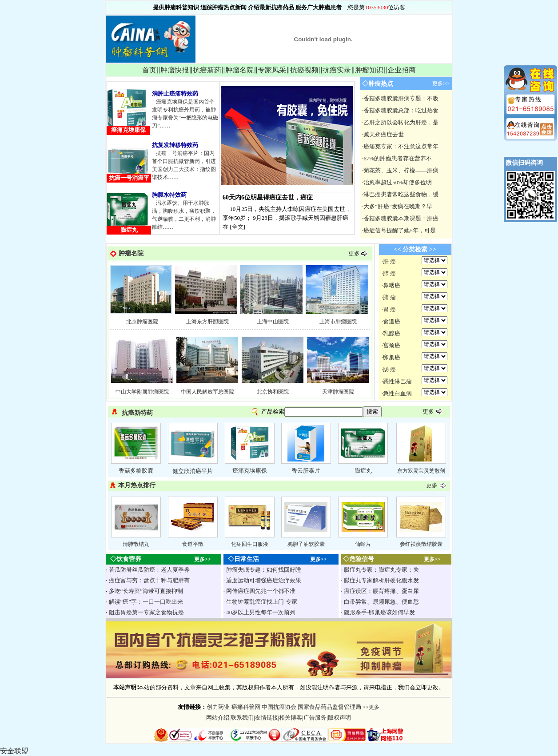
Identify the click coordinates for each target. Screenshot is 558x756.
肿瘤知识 (369, 70)
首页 (149, 70)
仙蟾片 (363, 544)
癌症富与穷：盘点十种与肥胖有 (149, 580)
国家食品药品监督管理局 (329, 707)
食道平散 (193, 544)
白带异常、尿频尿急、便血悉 (381, 602)
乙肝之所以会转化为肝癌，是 (401, 122)
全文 (238, 227)
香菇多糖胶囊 (136, 471)
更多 (354, 253)
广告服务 (315, 718)
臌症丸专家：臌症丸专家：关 (381, 570)
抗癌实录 (337, 70)
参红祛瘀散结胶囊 (421, 544)
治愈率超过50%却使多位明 (398, 182)
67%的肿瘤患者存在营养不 (398, 158)
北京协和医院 (273, 392)
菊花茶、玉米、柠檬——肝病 (401, 170)
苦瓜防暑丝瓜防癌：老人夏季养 (149, 570)
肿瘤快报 (175, 70)
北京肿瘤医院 (142, 322)
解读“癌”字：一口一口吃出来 (146, 602)
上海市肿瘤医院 (338, 322)
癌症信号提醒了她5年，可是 (400, 230)
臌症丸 (363, 471)
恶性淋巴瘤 (397, 381)
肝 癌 (389, 261)
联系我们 (242, 718)
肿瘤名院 (239, 70)
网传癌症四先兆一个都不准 (261, 591)
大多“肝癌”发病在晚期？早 (398, 206)
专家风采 (272, 70)
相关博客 (291, 718)
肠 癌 (389, 369)
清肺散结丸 (136, 544)
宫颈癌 (392, 345)
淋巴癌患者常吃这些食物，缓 (401, 194)
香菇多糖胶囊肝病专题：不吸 (401, 98)
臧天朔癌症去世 (384, 134)
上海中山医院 (273, 322)
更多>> (441, 84)
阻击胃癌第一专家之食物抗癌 (146, 612)
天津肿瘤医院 (338, 392)
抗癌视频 (304, 70)
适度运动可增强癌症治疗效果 (264, 580)
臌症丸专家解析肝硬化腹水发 (381, 580)
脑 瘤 (389, 297)
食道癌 (392, 321)
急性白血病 (397, 393)
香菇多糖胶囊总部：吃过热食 (401, 110)
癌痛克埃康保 (250, 471)
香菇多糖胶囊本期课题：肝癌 (401, 218)
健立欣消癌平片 (193, 471)
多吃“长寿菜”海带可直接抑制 (146, 591)
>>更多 (370, 707)
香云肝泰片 (306, 471)
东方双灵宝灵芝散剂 (421, 471)
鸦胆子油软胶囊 (306, 544)
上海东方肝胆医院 (207, 322)
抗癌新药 (207, 70)
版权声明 (339, 718)
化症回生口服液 (250, 544)
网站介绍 (218, 718)
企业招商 (402, 70)
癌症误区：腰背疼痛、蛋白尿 (381, 591)
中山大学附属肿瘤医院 (142, 392)
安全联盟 (14, 751)
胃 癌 (389, 309)
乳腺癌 (392, 333)
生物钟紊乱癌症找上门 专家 (261, 602)
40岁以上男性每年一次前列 (261, 612)
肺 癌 (389, 273)
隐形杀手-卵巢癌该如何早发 (379, 612)
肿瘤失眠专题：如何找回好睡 (264, 570)
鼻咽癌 (392, 285)
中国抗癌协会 (279, 707)
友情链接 (267, 718)
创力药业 (218, 707)
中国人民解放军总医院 (207, 392)
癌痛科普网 (246, 707)
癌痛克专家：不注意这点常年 (401, 146)
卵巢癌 (392, 357)
